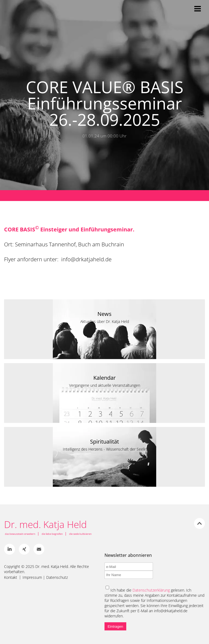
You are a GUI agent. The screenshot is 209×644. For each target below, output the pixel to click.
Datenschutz (57, 577)
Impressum (32, 577)
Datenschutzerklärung (151, 590)
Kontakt (11, 577)
